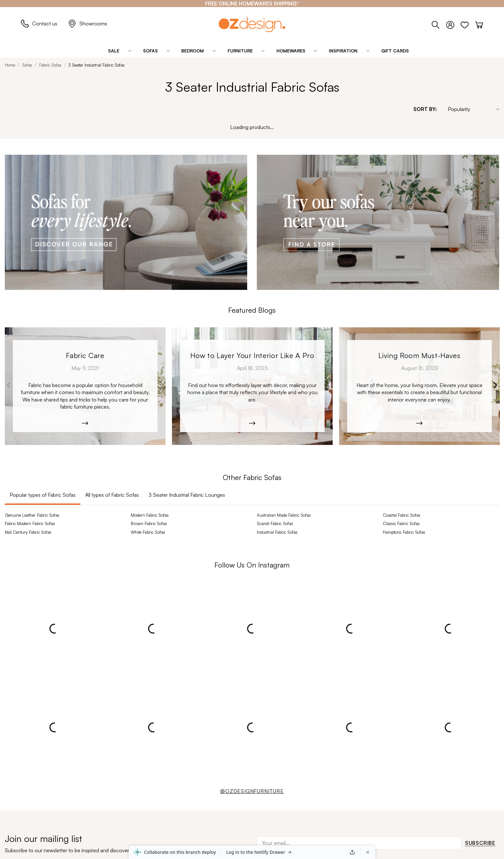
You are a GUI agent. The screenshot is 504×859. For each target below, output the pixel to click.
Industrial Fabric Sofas (277, 532)
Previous (9, 385)
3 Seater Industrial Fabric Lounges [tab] (187, 495)
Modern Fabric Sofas (150, 515)
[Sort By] (470, 109)
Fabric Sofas (50, 65)
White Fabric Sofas (148, 532)
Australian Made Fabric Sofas (284, 515)
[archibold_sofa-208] (85, 386)
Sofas (27, 65)
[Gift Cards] (395, 51)
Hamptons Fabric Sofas (404, 532)
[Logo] (252, 24)
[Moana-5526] (419, 386)
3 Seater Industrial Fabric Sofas (97, 65)
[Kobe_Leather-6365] (252, 386)
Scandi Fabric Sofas (275, 523)
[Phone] (439, 23)
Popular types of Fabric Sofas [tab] (43, 495)
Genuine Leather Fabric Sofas (32, 515)
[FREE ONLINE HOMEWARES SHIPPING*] (252, 4)
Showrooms (88, 24)
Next (495, 385)
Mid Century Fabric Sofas (28, 532)
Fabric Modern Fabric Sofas (30, 523)
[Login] (453, 23)
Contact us (39, 24)
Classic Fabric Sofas (401, 523)
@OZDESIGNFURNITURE (252, 791)
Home (10, 65)
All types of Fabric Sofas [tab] (112, 495)
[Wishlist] (468, 23)
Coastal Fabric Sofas (402, 515)
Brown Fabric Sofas (149, 523)
